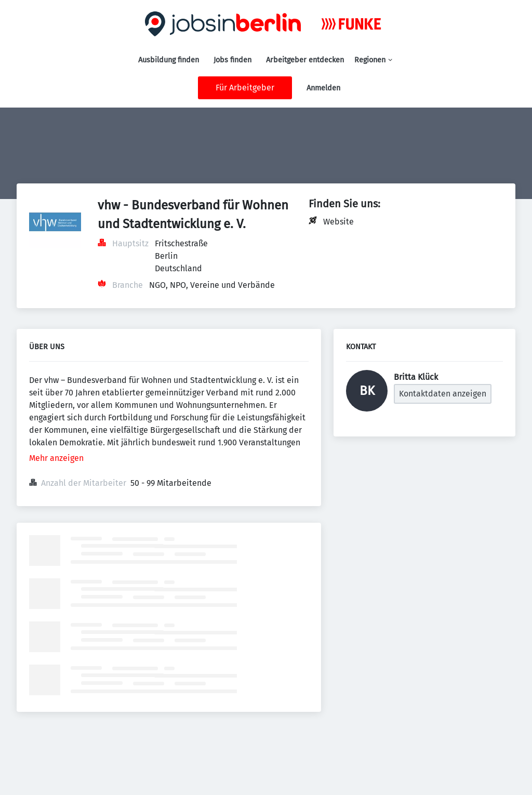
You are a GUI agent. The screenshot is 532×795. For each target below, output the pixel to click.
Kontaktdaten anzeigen (443, 394)
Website (338, 222)
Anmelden (323, 88)
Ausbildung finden (169, 60)
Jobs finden (232, 60)
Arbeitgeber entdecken (305, 60)
